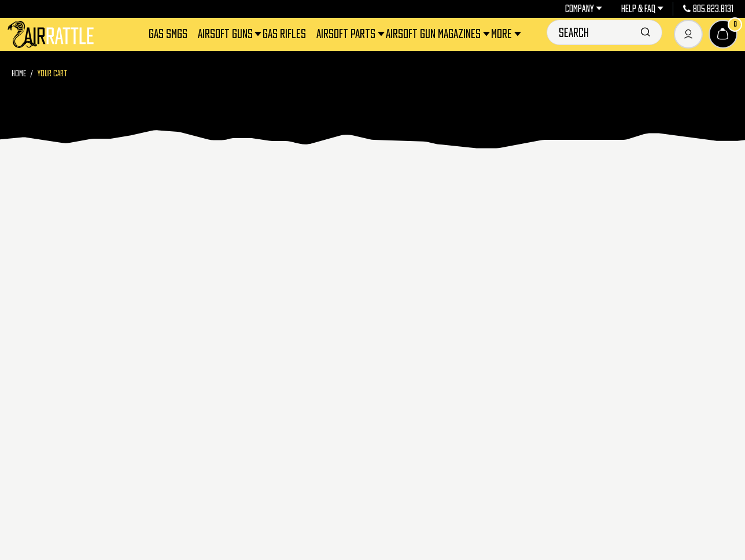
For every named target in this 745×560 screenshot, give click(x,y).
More (502, 34)
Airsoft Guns (226, 34)
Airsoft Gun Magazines (434, 34)
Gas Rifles (284, 34)
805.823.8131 (709, 9)
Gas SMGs (168, 34)
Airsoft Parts (347, 34)
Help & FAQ (642, 9)
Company (584, 9)
